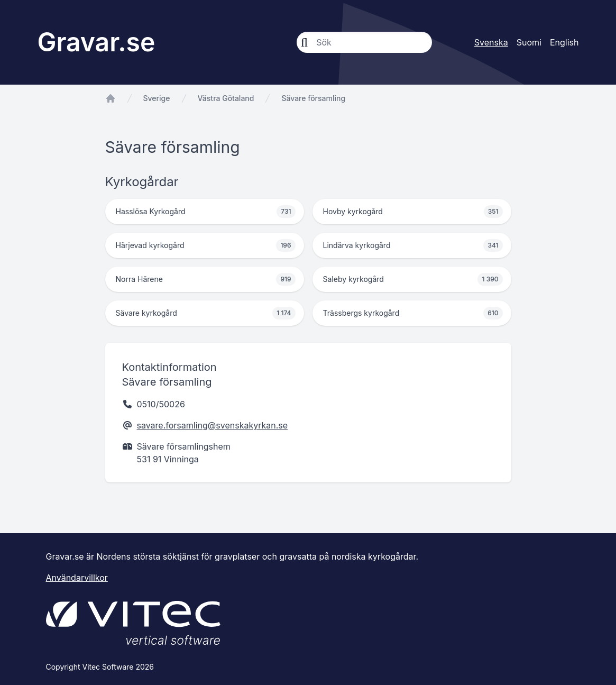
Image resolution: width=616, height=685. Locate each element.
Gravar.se (96, 42)
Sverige (157, 98)
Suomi (529, 42)
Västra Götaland (226, 98)
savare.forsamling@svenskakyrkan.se (213, 425)
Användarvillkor (77, 578)
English (564, 42)
